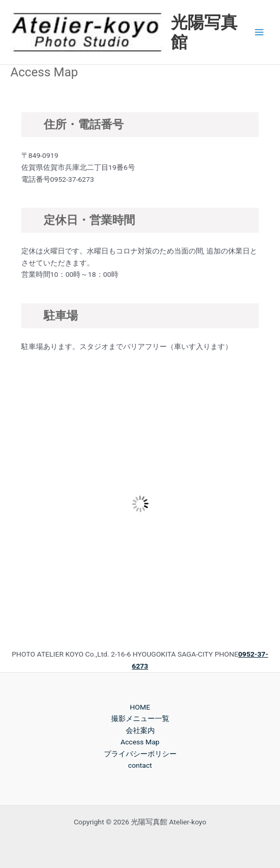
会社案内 (140, 730)
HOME (140, 707)
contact (140, 765)
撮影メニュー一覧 (140, 718)
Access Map (140, 742)
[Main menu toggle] (259, 32)
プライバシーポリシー (140, 754)
